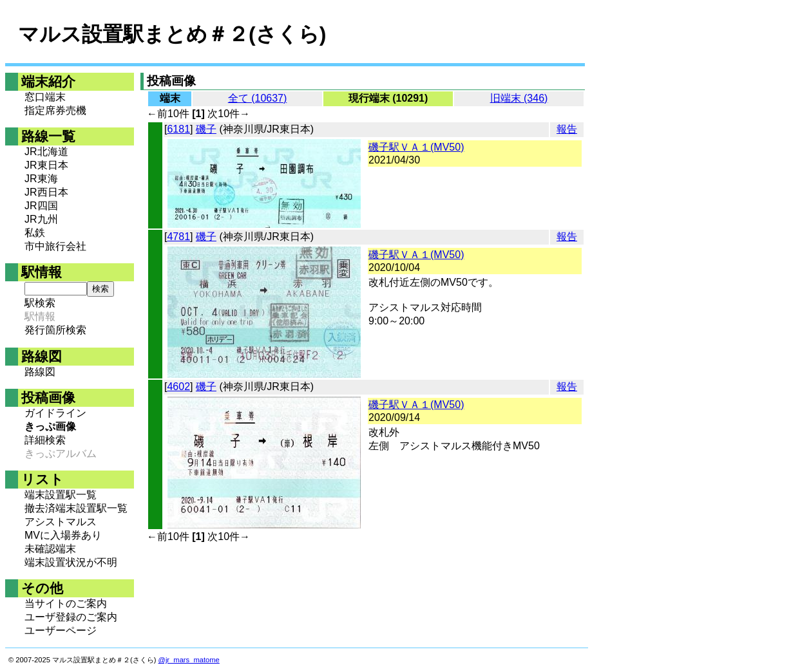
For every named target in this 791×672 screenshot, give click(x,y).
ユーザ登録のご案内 (71, 617)
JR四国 (41, 206)
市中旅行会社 (55, 246)
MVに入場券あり (63, 535)
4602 (178, 387)
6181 (178, 129)
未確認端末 (50, 549)
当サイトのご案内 (66, 603)
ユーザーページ (61, 630)
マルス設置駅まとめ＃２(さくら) (172, 34)
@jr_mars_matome (189, 660)
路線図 (40, 372)
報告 (567, 129)
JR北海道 (46, 152)
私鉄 (35, 233)
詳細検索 (45, 440)
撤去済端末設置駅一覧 (76, 508)
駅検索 (40, 303)
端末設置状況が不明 (71, 562)
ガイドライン (55, 413)
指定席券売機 (55, 110)
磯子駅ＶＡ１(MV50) (416, 147)
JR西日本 (46, 192)
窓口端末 (45, 97)
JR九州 (41, 219)
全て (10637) (258, 98)
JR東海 (41, 179)
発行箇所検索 (55, 330)
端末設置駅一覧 (61, 495)
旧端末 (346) (519, 98)
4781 (178, 237)
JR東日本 (46, 165)
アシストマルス (61, 522)
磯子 (206, 129)
